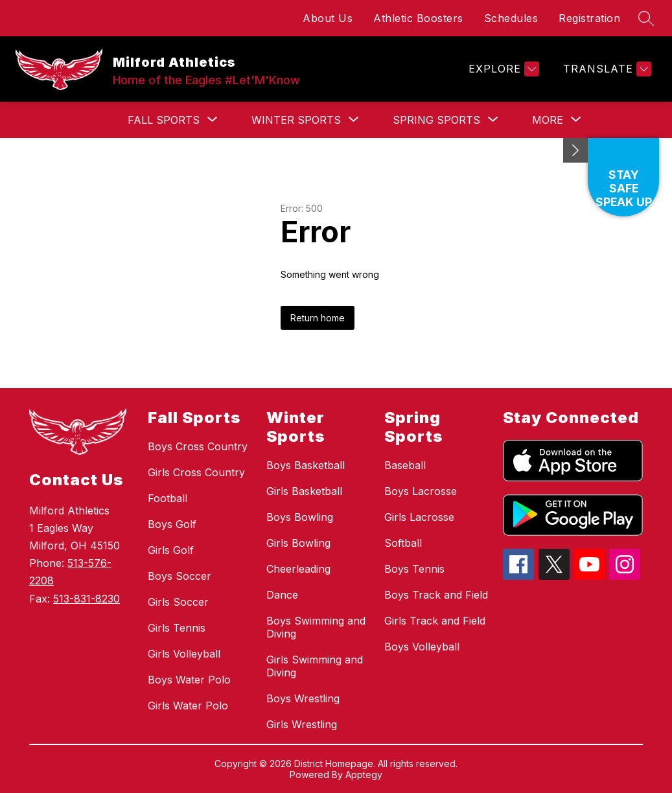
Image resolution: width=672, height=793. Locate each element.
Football (168, 498)
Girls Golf (171, 550)
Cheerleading (298, 569)
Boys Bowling (300, 517)
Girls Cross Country (196, 472)
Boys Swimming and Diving (316, 627)
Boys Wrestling (303, 698)
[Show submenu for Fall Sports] (164, 120)
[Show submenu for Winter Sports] (296, 120)
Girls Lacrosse (419, 517)
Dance (282, 595)
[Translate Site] (606, 69)
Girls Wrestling (302, 724)
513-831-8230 (87, 599)
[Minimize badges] (575, 150)
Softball (403, 543)
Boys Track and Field (436, 595)
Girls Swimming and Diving (315, 666)
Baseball (405, 465)
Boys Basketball (306, 465)
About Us (328, 18)
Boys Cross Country (198, 446)
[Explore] (502, 69)
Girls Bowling (298, 543)
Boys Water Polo (189, 680)
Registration (589, 18)
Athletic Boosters (418, 18)
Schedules (511, 18)
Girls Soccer (178, 602)
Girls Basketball (304, 491)
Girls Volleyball (184, 654)
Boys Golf (172, 524)
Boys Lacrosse (421, 491)
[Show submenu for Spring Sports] (436, 120)
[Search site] (646, 18)
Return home (318, 318)
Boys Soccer (180, 576)
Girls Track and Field (435, 621)
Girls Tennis (177, 628)
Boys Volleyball (422, 647)
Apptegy (364, 775)
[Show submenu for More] (548, 120)
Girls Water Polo (188, 706)
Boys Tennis (414, 569)
